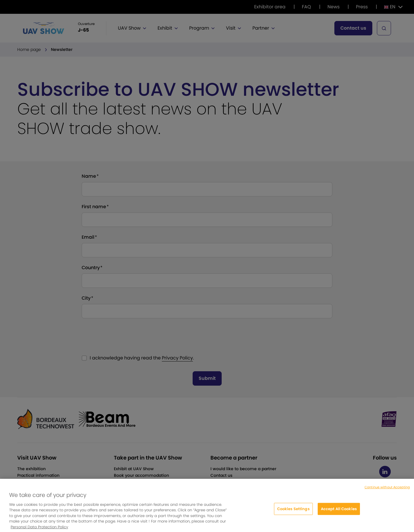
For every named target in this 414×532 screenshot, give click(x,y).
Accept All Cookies (339, 513)
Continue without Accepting (387, 491)
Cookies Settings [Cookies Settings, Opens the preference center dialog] (293, 513)
